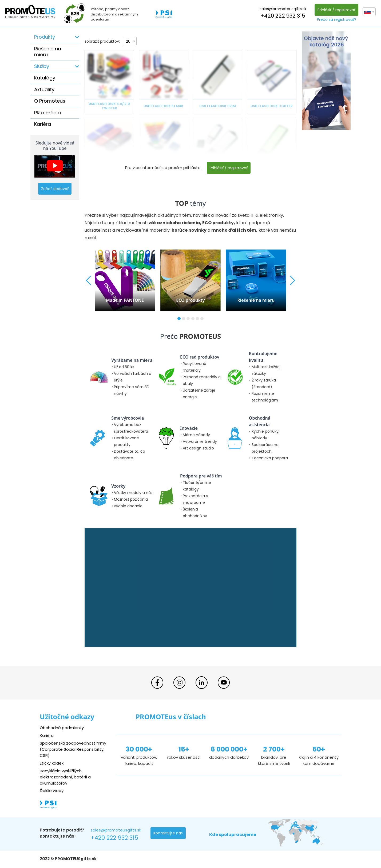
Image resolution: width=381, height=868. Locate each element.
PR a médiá (47, 113)
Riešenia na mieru (48, 52)
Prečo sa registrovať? (337, 19)
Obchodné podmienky (62, 728)
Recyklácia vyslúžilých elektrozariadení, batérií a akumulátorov (65, 777)
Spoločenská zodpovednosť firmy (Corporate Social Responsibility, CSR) (73, 749)
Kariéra (43, 124)
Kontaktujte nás (168, 833)
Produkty (45, 37)
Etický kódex (52, 763)
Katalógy (45, 78)
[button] (179, 319)
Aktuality (44, 89)
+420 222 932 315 (283, 16)
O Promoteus (50, 101)
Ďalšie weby (52, 791)
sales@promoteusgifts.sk (283, 9)
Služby (42, 66)
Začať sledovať (55, 189)
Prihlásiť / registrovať (336, 10)
